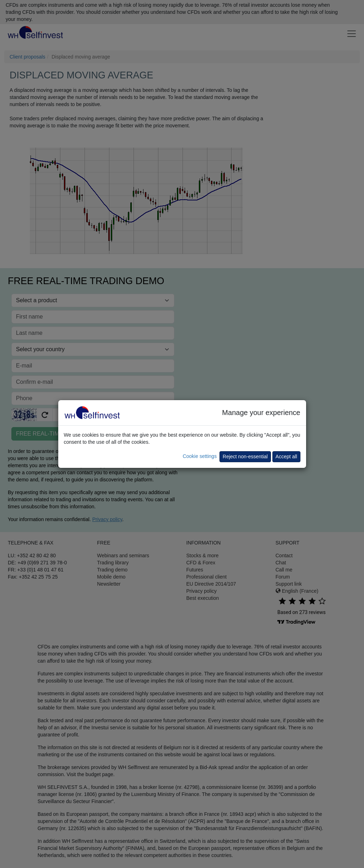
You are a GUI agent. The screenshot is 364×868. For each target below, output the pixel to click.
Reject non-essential (245, 457)
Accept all (286, 457)
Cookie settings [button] (200, 456)
